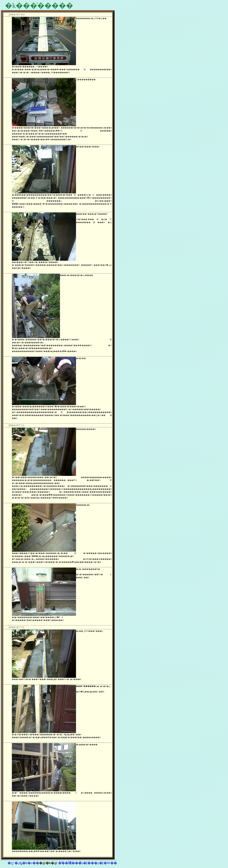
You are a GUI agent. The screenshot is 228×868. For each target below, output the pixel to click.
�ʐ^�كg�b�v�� (23, 863)
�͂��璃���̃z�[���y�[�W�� (88, 863)
